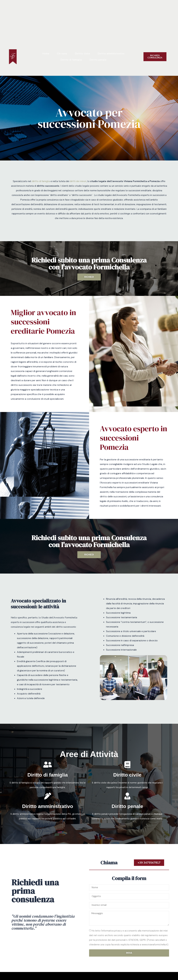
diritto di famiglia (41, 181)
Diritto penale (98, 60)
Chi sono (62, 54)
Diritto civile (82, 54)
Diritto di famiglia (71, 60)
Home (46, 54)
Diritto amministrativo (111, 54)
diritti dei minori (78, 181)
